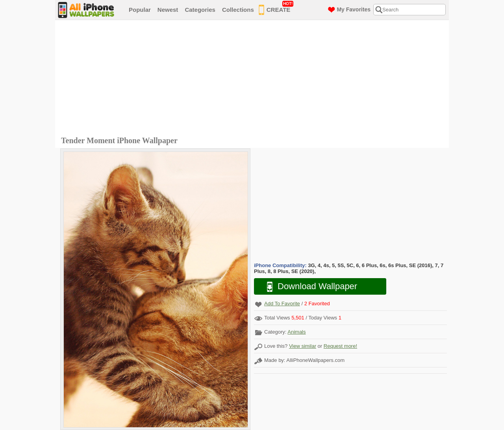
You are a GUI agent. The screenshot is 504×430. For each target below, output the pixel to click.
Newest (168, 10)
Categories (200, 10)
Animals (296, 332)
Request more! (340, 346)
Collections (238, 10)
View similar (303, 346)
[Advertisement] (254, 79)
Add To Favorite (282, 304)
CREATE (276, 8)
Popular (140, 10)
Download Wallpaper (308, 287)
